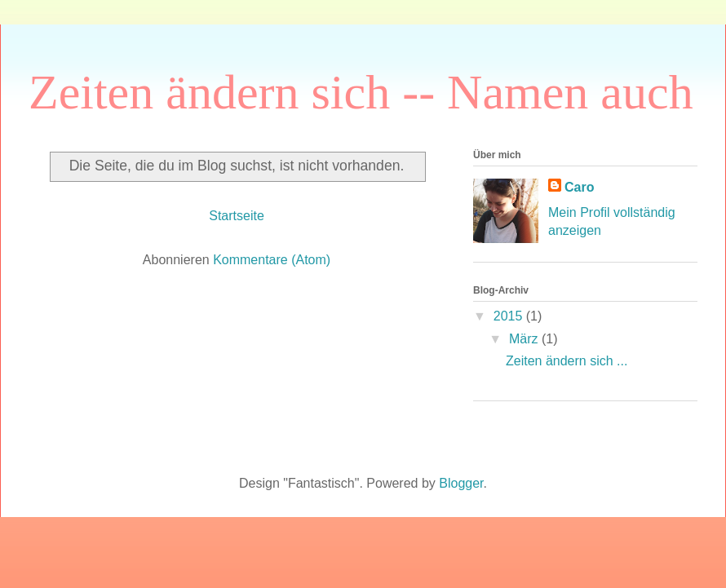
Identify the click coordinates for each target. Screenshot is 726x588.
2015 (510, 316)
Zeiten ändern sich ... (567, 361)
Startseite (237, 216)
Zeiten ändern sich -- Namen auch (361, 92)
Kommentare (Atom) (272, 260)
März (525, 339)
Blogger (461, 483)
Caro (579, 187)
